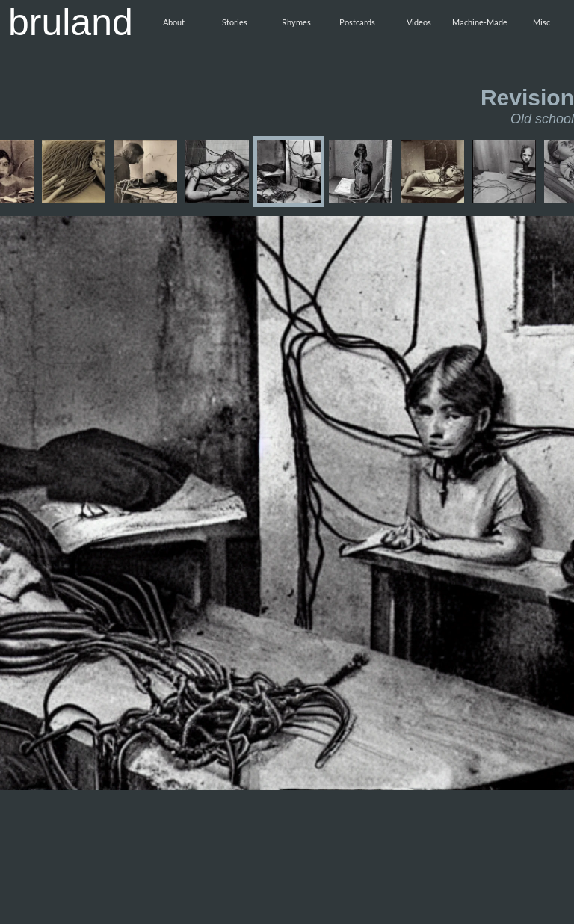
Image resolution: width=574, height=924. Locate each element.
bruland (71, 22)
